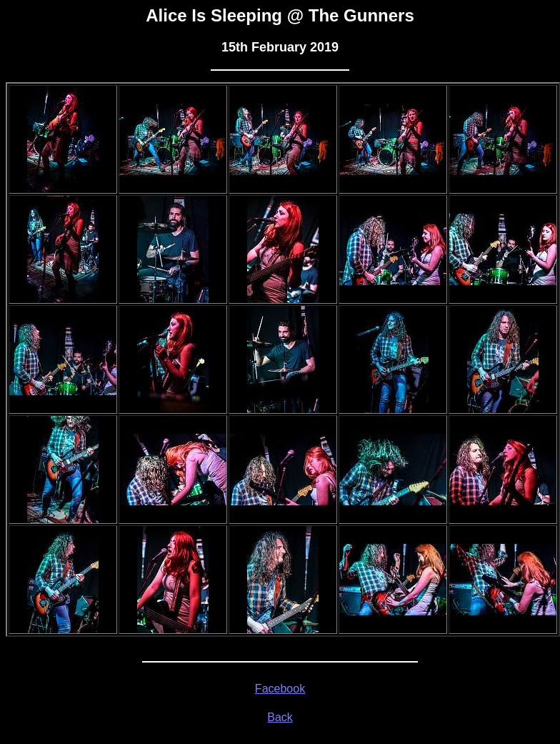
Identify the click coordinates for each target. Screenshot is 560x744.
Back (280, 717)
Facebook (280, 689)
